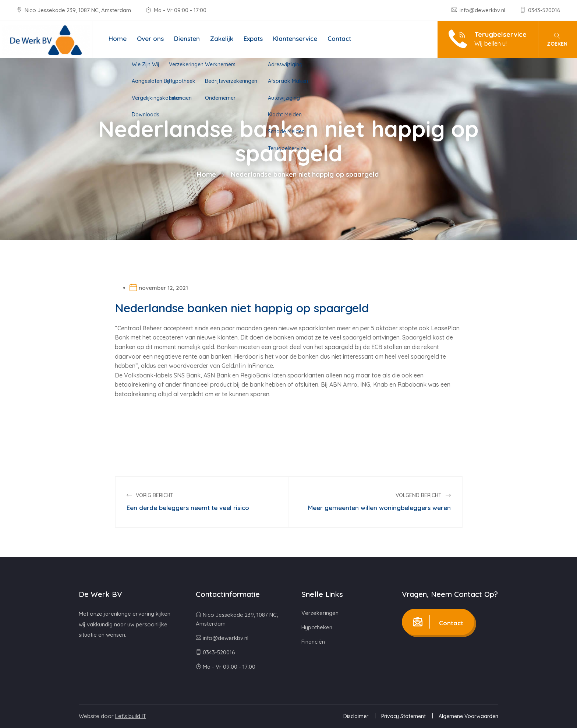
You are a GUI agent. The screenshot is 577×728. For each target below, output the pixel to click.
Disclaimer (356, 716)
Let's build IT (131, 716)
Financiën (313, 642)
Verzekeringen (320, 613)
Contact (339, 38)
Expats (253, 38)
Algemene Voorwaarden (468, 716)
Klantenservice (295, 38)
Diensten (187, 38)
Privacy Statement (403, 716)
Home (118, 38)
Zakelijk (222, 38)
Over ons (150, 38)
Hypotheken (317, 627)
